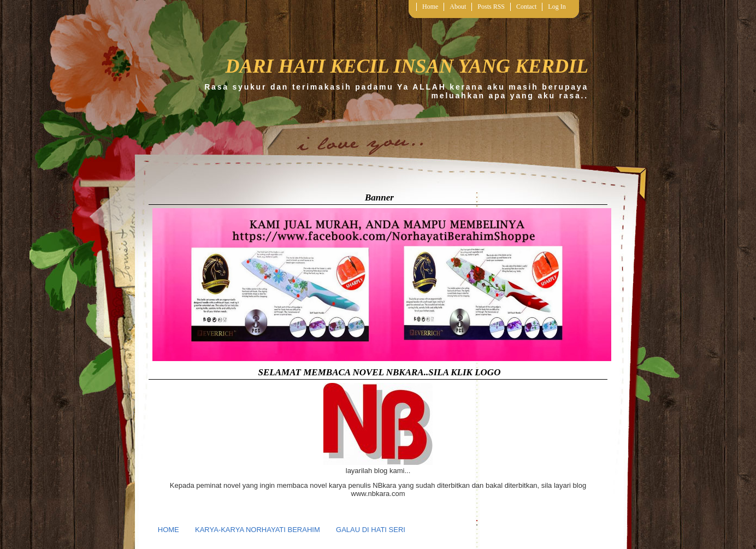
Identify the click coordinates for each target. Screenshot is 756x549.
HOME (169, 530)
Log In (557, 7)
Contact (526, 7)
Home (430, 7)
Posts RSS (491, 7)
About (458, 7)
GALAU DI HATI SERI (371, 530)
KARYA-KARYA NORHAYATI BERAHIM (258, 530)
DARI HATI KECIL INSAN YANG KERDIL (407, 66)
